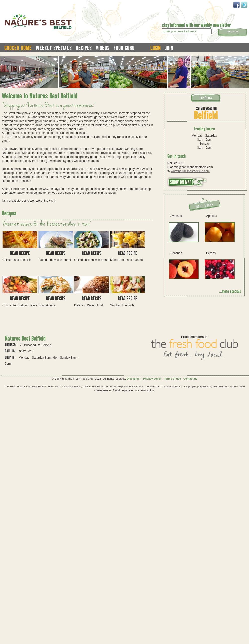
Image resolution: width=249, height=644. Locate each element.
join (169, 48)
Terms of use (172, 379)
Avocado (176, 216)
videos (103, 48)
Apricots (212, 216)
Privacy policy (152, 379)
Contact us (190, 379)
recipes (84, 48)
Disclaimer (134, 379)
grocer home (18, 48)
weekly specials (54, 48)
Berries (211, 253)
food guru (124, 48)
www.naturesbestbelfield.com (190, 171)
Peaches (176, 253)
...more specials (230, 291)
